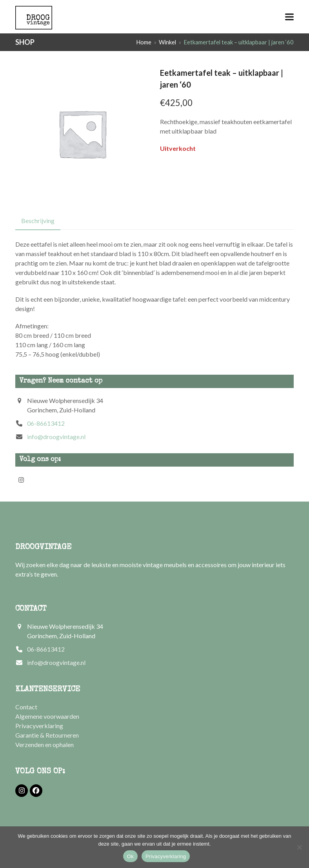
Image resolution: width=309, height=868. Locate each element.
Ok (130, 856)
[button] (289, 17)
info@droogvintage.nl (56, 437)
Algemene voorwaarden (47, 716)
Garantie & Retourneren (47, 735)
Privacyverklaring (39, 726)
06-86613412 (46, 423)
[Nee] (299, 847)
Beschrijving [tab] (38, 221)
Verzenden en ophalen (45, 744)
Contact (26, 707)
